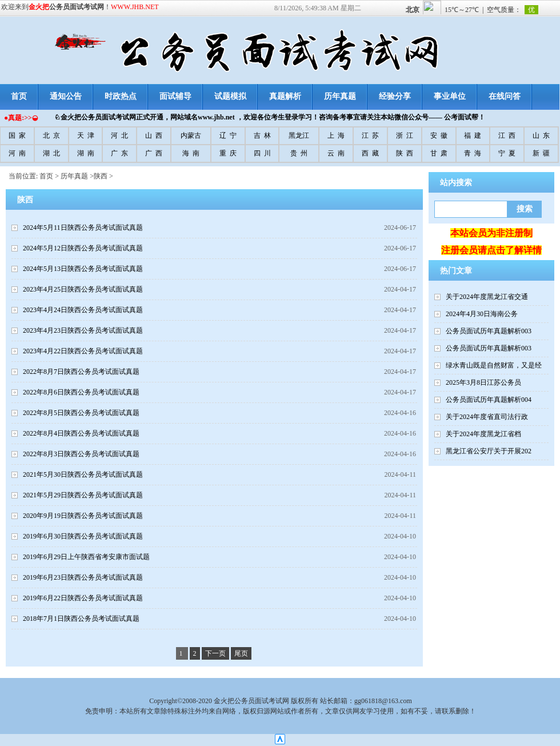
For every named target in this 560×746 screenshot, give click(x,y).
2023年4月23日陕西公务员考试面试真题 (83, 330)
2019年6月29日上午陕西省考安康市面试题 (86, 557)
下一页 (215, 653)
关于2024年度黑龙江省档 (483, 434)
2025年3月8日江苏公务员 (483, 382)
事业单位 (450, 96)
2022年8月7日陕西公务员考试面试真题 (81, 372)
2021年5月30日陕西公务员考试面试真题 (83, 474)
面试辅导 (175, 96)
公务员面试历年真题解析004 (489, 400)
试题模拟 (230, 96)
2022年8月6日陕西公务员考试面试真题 (81, 392)
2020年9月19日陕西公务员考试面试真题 (83, 516)
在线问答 (505, 96)
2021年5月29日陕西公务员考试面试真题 (83, 495)
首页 (46, 176)
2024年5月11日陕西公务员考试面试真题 (83, 228)
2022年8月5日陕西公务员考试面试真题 (81, 413)
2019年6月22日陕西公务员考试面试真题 (83, 598)
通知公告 (66, 96)
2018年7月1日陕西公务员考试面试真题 (81, 619)
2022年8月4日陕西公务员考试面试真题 (81, 433)
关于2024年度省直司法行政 (487, 417)
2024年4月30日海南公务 (482, 314)
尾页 (241, 653)
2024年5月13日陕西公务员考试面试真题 (83, 269)
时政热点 (121, 96)
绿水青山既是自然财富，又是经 (494, 365)
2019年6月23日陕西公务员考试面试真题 (83, 577)
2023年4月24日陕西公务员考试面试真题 (83, 310)
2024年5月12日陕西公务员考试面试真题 (83, 248)
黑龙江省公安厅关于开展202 (489, 451)
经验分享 (395, 96)
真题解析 (285, 96)
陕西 (101, 176)
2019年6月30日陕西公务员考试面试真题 (83, 536)
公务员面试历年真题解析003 (489, 331)
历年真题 (340, 96)
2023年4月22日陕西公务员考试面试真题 (83, 351)
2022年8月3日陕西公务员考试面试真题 (81, 454)
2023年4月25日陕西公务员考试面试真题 (83, 289)
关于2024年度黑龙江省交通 (487, 297)
